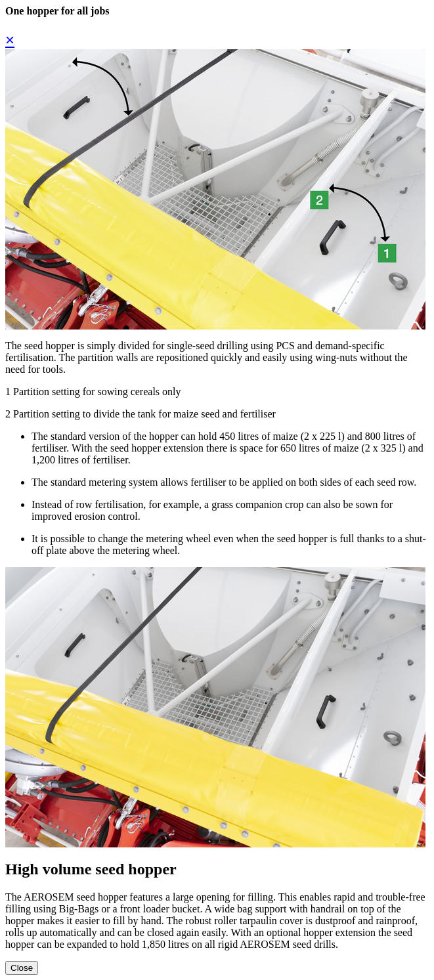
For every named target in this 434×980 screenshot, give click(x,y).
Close (22, 968)
